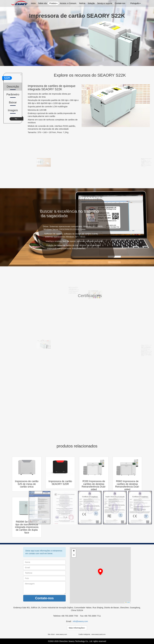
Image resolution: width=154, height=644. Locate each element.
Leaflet (128, 602)
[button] (100, 572)
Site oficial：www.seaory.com (58, 634)
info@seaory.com (80, 621)
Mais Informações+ (77, 628)
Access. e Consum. (68, 3)
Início (33, 3)
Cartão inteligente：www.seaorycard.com (92, 634)
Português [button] (134, 3)
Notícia (82, 3)
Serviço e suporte (105, 3)
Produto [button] (53, 3)
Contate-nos (120, 3)
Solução (91, 3)
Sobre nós (42, 3)
